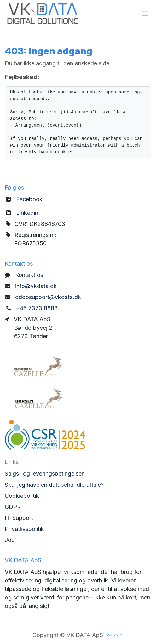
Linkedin (27, 213)
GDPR (13, 507)
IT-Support (19, 518)
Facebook (29, 199)
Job (10, 540)
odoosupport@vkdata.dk (48, 297)
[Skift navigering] (145, 14)
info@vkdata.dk (36, 286)
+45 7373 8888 (37, 308)
